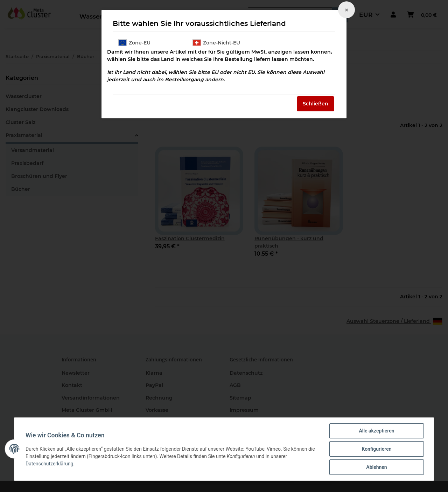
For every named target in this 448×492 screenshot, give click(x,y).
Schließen (316, 104)
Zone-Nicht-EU (216, 43)
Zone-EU (134, 43)
